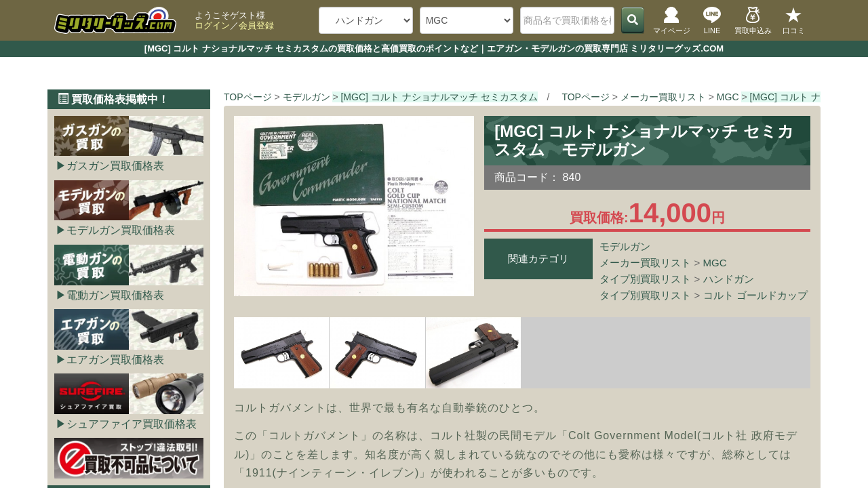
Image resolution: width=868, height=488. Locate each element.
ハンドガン (729, 279)
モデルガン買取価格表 (121, 230)
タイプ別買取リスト (645, 279)
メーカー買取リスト (645, 263)
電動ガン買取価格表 (115, 295)
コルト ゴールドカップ (755, 295)
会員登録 (256, 25)
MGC (715, 263)
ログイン (212, 25)
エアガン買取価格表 (115, 360)
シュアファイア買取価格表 (132, 424)
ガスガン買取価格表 (115, 166)
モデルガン (625, 246)
